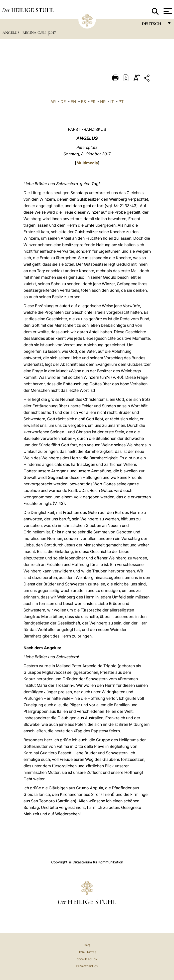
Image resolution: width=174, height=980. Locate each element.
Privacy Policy (87, 966)
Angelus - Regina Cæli (25, 33)
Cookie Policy (87, 959)
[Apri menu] (167, 11)
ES (83, 102)
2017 (52, 33)
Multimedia (87, 163)
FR (93, 102)
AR (53, 102)
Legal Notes (87, 952)
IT (112, 102)
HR (103, 102)
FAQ (87, 945)
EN (73, 102)
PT (121, 102)
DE (63, 102)
